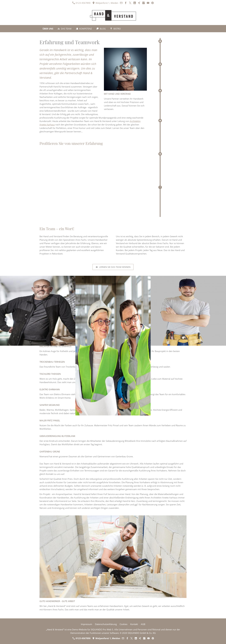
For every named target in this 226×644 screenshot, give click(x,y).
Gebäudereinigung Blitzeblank (57, 436)
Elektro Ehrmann (50, 389)
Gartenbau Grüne (50, 452)
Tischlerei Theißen (50, 374)
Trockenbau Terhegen (52, 362)
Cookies (124, 624)
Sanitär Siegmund (50, 405)
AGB (143, 624)
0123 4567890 (82, 3)
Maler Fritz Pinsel (50, 420)
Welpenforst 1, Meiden (105, 3)
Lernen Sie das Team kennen (113, 267)
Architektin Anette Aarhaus (55, 346)
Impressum (86, 624)
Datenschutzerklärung (106, 624)
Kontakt (134, 624)
